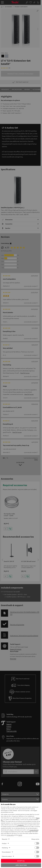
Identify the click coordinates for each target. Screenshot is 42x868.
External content (7, 856)
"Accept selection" (34, 830)
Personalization (6, 852)
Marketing (5, 848)
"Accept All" (21, 825)
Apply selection (21, 865)
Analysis (4, 843)
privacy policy (10, 835)
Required (5, 839)
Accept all (21, 861)
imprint (20, 835)
